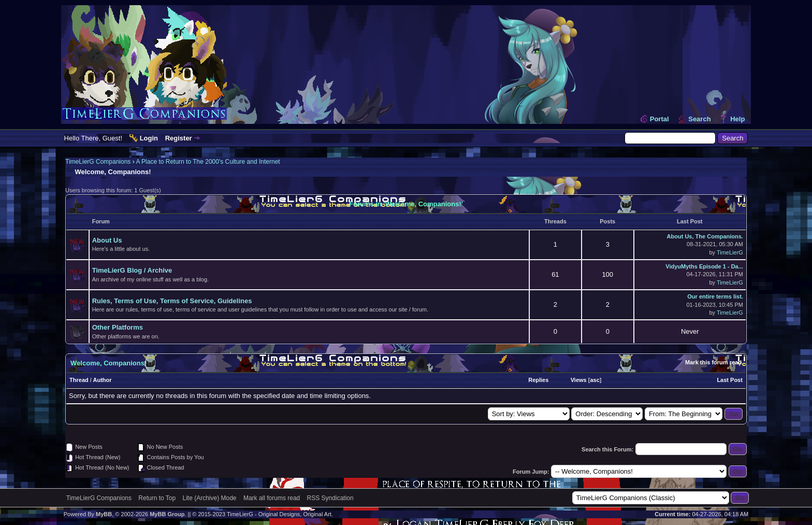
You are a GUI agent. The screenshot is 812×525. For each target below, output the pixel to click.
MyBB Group (167, 514)
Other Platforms (118, 327)
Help (737, 119)
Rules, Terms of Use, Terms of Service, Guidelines (172, 301)
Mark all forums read (272, 498)
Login (149, 138)
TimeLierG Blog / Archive (132, 270)
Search (699, 119)
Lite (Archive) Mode (210, 498)
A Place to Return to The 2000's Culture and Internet (208, 162)
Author (103, 380)
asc (594, 380)
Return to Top (157, 498)
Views (579, 380)
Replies (538, 380)
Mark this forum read (713, 362)
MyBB (104, 514)
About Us (107, 240)
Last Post (730, 380)
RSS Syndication (330, 498)
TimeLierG (730, 252)
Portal (659, 119)
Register (179, 138)
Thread (79, 380)
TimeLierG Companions (98, 162)
